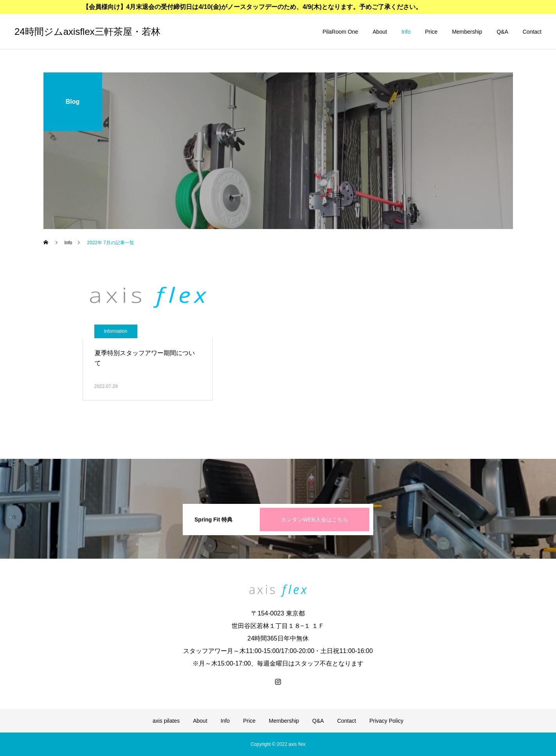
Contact (532, 32)
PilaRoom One (340, 32)
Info (406, 32)
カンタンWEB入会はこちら (315, 520)
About (380, 32)
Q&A (502, 32)
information (116, 331)
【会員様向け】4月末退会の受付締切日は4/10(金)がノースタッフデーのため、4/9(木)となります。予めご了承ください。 (252, 7)
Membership (467, 32)
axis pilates (166, 721)
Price (431, 32)
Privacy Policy (386, 721)
